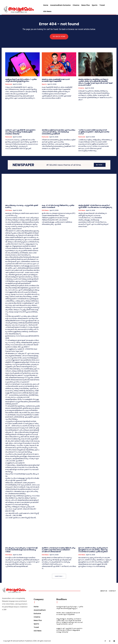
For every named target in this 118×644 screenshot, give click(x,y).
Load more (59, 576)
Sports (44, 85)
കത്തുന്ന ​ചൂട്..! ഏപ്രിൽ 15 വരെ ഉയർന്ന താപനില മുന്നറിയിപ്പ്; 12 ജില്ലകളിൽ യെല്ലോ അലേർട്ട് (20, 132)
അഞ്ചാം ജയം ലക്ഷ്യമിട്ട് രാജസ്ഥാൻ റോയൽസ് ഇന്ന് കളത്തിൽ (56, 81)
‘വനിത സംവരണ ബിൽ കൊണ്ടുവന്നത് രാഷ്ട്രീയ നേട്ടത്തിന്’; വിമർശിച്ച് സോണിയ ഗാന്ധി (94, 132)
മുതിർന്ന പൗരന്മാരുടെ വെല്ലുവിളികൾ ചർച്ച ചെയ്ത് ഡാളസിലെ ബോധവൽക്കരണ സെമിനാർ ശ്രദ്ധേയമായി (58, 550)
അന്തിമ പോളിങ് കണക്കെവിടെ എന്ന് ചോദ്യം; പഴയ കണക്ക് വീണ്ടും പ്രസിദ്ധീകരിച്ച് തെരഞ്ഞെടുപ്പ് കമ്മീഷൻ (59, 132)
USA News (9, 210)
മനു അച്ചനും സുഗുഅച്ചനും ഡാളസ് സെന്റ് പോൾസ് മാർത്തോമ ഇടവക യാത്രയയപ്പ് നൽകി (21, 550)
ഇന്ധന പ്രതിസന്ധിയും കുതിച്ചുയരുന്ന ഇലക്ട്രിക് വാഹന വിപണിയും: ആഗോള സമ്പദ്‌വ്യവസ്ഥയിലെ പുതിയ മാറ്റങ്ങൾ (93, 550)
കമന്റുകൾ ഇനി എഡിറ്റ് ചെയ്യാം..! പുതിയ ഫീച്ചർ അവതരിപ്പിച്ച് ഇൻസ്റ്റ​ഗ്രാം (21, 81)
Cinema (81, 88)
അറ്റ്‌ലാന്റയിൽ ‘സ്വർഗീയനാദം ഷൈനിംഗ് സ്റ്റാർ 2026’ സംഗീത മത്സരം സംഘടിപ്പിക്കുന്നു (95, 206)
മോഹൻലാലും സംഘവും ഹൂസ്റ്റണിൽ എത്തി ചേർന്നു (22, 206)
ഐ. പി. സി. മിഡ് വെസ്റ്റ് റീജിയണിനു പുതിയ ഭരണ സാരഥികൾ (58, 206)
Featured (9, 85)
